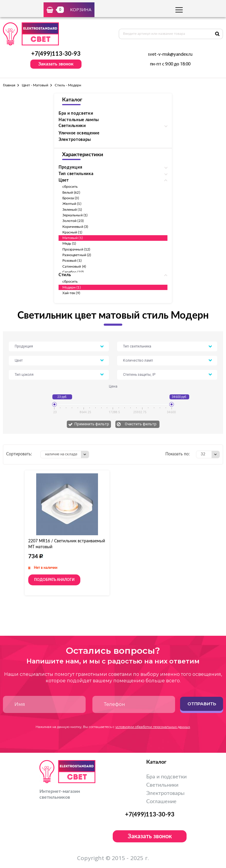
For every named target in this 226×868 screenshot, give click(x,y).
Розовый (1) (72, 261)
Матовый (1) (73, 238)
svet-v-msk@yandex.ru (170, 55)
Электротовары (75, 140)
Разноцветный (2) (77, 255)
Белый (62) (71, 192)
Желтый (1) (72, 204)
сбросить (70, 187)
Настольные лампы (79, 120)
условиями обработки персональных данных (153, 727)
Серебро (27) (73, 272)
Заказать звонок (56, 64)
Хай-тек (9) (71, 293)
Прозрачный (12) (76, 249)
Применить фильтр (92, 424)
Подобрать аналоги (54, 580)
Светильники (162, 785)
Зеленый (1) (72, 210)
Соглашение (161, 802)
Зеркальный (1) (75, 215)
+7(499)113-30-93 (56, 54)
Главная (9, 85)
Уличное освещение (79, 133)
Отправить (202, 704)
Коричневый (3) (75, 227)
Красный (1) (72, 232)
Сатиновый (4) (74, 266)
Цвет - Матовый (35, 85)
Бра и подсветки (76, 113)
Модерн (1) (72, 287)
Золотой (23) (73, 221)
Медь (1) (69, 243)
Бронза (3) (71, 198)
